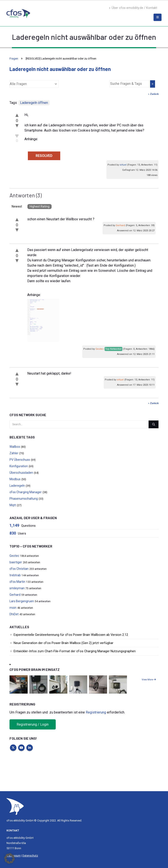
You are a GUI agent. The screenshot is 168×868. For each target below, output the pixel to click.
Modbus (15, 479)
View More (149, 680)
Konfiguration (19, 466)
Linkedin (30, 748)
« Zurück (153, 94)
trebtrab (15, 575)
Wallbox (15, 447)
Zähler (14, 453)
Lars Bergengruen (22, 601)
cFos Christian (19, 569)
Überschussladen (21, 473)
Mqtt (13, 505)
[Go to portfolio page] (19, 684)
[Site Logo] (15, 806)
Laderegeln (17, 486)
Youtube (21, 748)
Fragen (14, 59)
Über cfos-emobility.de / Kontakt (133, 8)
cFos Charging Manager (26, 492)
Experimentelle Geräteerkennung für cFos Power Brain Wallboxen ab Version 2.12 (71, 635)
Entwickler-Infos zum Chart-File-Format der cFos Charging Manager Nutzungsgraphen (75, 651)
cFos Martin (17, 582)
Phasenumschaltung (24, 499)
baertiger (16, 562)
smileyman (17, 588)
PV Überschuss (20, 460)
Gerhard (120, 225)
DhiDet (14, 614)
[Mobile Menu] (158, 17)
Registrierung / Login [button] (33, 724)
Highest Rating (40, 206)
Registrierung (96, 712)
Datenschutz (30, 856)
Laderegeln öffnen (34, 103)
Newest (17, 206)
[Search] (154, 424)
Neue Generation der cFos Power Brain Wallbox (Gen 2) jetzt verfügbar (63, 643)
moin (13, 608)
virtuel (123, 165)
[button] (10, 858)
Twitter (13, 748)
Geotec (100, 349)
